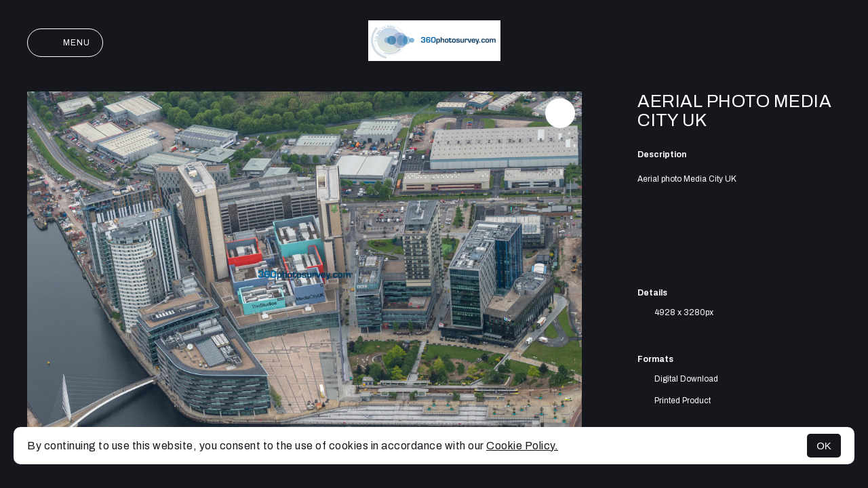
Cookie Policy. (522, 446)
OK (824, 446)
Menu (65, 43)
